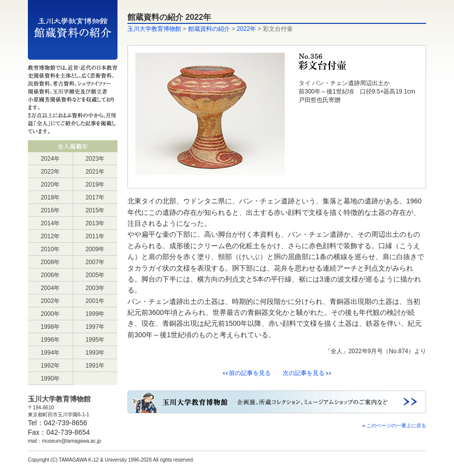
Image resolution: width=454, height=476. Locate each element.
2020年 (51, 185)
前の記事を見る (250, 373)
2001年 (95, 301)
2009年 (95, 249)
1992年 (51, 366)
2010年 (51, 249)
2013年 (95, 223)
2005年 (95, 275)
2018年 (51, 197)
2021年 (95, 172)
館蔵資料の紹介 (209, 29)
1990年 (51, 379)
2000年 (51, 314)
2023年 (95, 159)
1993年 (95, 353)
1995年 (95, 340)
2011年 (95, 236)
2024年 (51, 159)
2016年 (51, 210)
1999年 (95, 314)
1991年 (95, 366)
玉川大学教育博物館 (154, 29)
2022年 (51, 172)
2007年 (95, 262)
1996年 (51, 340)
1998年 (51, 327)
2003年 (95, 288)
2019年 (95, 185)
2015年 (95, 210)
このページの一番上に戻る (394, 426)
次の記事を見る (304, 373)
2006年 (51, 275)
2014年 (51, 223)
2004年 (51, 288)
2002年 (51, 301)
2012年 (51, 236)
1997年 (95, 327)
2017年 (95, 197)
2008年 (51, 262)
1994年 (51, 353)
